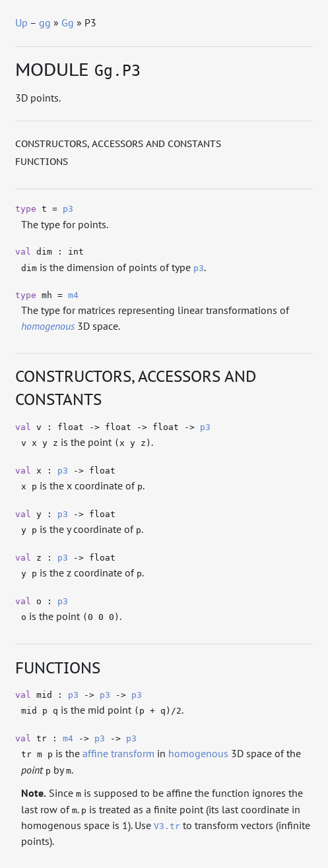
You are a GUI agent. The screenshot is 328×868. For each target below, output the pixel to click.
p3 (68, 209)
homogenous (198, 753)
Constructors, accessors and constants (118, 144)
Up (21, 22)
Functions (42, 162)
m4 (73, 295)
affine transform (118, 753)
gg (45, 22)
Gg (68, 22)
